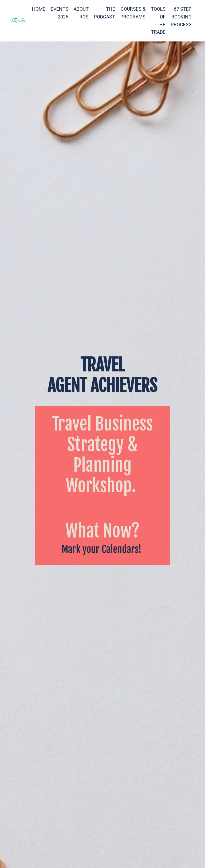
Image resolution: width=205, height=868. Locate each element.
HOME (39, 9)
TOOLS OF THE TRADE (158, 20)
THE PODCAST (105, 13)
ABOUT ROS (81, 13)
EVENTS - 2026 (60, 13)
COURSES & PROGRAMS (133, 13)
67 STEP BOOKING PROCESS (181, 17)
